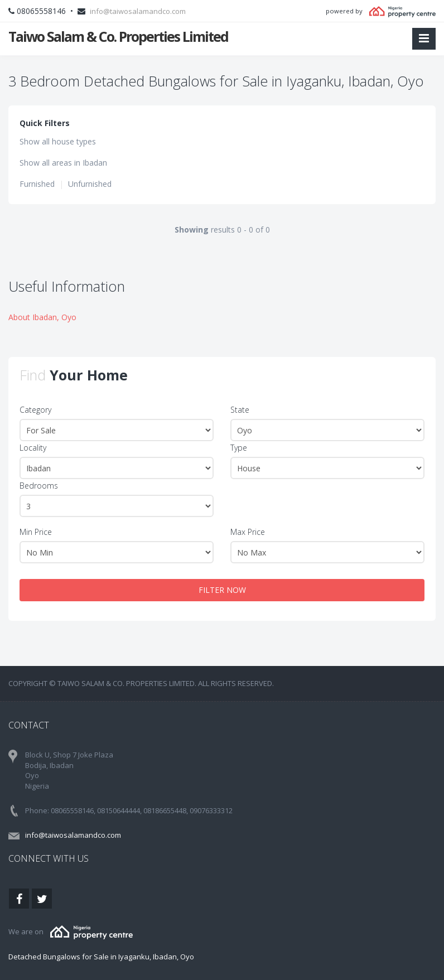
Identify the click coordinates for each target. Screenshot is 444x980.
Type (239, 448)
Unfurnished (90, 184)
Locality (33, 448)
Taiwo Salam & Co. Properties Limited (118, 36)
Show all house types (58, 141)
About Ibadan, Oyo (42, 317)
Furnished (37, 184)
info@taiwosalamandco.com (138, 11)
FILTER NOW (222, 590)
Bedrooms (39, 486)
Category (35, 410)
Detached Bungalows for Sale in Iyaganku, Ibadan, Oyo (101, 957)
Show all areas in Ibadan (63, 163)
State (240, 410)
